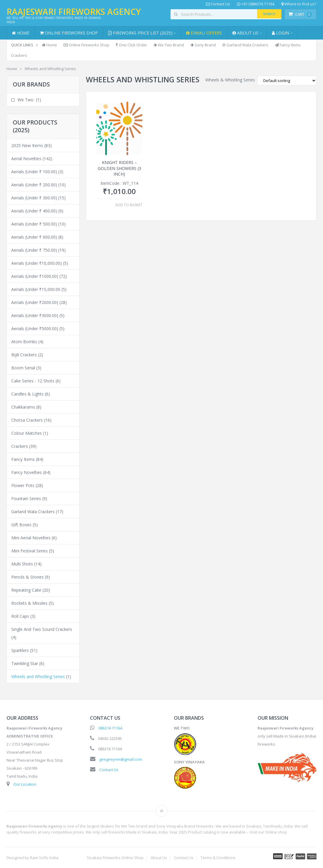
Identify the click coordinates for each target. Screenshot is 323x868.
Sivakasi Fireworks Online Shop (115, 858)
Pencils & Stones (27, 577)
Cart (300, 14)
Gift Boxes (21, 525)
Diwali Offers (204, 33)
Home (21, 33)
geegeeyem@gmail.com (121, 759)
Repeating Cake (26, 590)
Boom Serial (23, 368)
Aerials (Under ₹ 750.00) (34, 250)
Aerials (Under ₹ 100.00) (34, 172)
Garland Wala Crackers (245, 45)
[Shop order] (287, 81)
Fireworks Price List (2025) (140, 33)
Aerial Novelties (26, 159)
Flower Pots (23, 485)
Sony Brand (203, 45)
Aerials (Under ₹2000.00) (35, 302)
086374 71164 (110, 728)
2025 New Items (27, 145)
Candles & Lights (27, 394)
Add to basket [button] (129, 205)
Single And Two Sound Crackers (42, 629)
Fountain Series (26, 498)
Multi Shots (22, 564)
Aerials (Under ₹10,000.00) (37, 263)
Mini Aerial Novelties (31, 538)
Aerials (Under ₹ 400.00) (34, 211)
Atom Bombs (24, 342)
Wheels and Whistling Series (38, 676)
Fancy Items (288, 45)
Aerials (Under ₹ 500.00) (34, 224)
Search (269, 14)
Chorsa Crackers (27, 420)
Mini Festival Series (30, 551)
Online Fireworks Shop (69, 33)
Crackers (19, 55)
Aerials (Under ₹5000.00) (35, 329)
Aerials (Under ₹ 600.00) (34, 237)
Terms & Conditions (218, 858)
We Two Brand (169, 45)
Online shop (276, 832)
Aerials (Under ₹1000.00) (35, 276)
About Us (245, 33)
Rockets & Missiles (29, 603)
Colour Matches (27, 433)
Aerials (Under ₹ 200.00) (34, 185)
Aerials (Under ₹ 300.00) (34, 198)
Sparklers (20, 650)
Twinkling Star (25, 663)
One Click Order (131, 45)
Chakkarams (23, 407)
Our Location (25, 784)
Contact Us (218, 4)
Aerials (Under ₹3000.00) (35, 315)
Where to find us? (299, 4)
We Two (26, 100)
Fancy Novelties (27, 472)
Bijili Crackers (24, 355)
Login (281, 33)
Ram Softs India (44, 858)
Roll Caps (20, 616)
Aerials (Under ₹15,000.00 (36, 289)
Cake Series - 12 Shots (33, 381)
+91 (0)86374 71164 (256, 4)
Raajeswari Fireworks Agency (74, 12)
